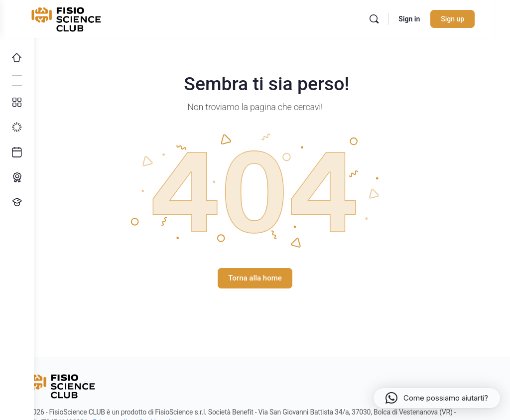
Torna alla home (272, 278)
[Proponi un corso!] (17, 202)
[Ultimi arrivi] (17, 152)
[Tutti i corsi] (17, 103)
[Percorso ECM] (17, 177)
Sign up (467, 19)
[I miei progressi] (17, 128)
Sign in (424, 19)
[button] (437, 398)
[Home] (17, 58)
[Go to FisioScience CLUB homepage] (101, 18)
